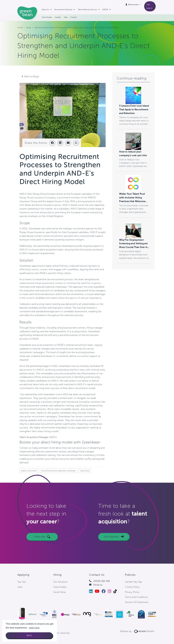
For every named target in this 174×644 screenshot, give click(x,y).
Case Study (85, 471)
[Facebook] (105, 592)
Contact (74, 17)
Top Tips (22, 582)
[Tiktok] (116, 592)
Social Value (60, 592)
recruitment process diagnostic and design (59, 471)
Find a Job (40, 539)
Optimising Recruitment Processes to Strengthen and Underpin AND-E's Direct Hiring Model (76, 28)
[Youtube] (98, 592)
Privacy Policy (132, 592)
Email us (98, 585)
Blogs (29, 28)
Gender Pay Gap (133, 582)
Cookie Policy (132, 587)
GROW (105, 10)
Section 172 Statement (137, 602)
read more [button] (34, 628)
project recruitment (29, 471)
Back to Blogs (32, 76)
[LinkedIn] (92, 592)
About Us (45, 10)
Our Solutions (111, 539)
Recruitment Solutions (63, 10)
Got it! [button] (29, 635)
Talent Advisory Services (87, 10)
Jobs (66, 17)
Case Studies (47, 17)
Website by (138, 631)
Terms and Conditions (136, 597)
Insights (58, 17)
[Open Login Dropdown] (134, 5)
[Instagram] (111, 592)
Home (20, 28)
